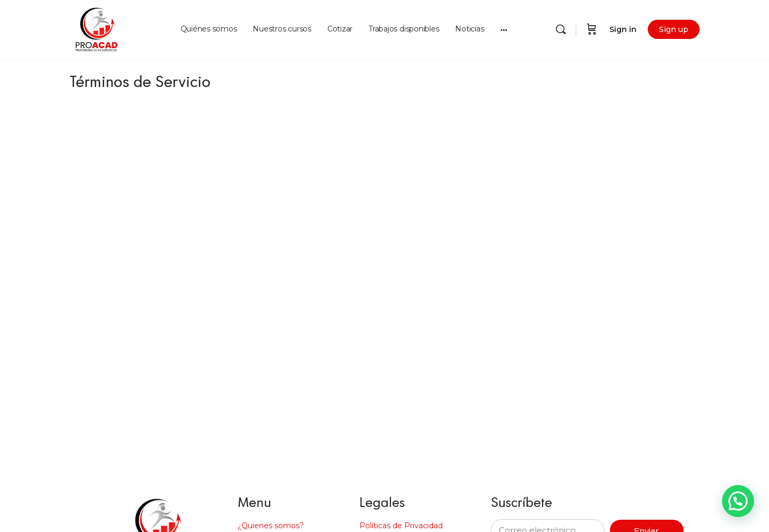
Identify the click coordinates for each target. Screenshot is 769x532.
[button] (738, 501)
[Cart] (592, 29)
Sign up (674, 29)
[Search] (561, 29)
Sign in (623, 29)
